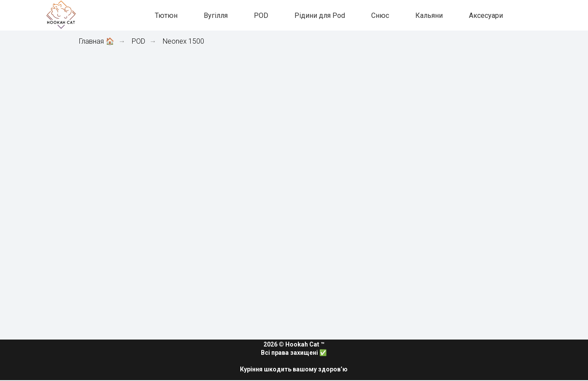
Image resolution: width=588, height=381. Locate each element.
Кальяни (429, 15)
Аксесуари (486, 15)
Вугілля (216, 15)
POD (261, 15)
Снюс (380, 15)
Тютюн (166, 15)
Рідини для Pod (320, 15)
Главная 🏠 (97, 41)
